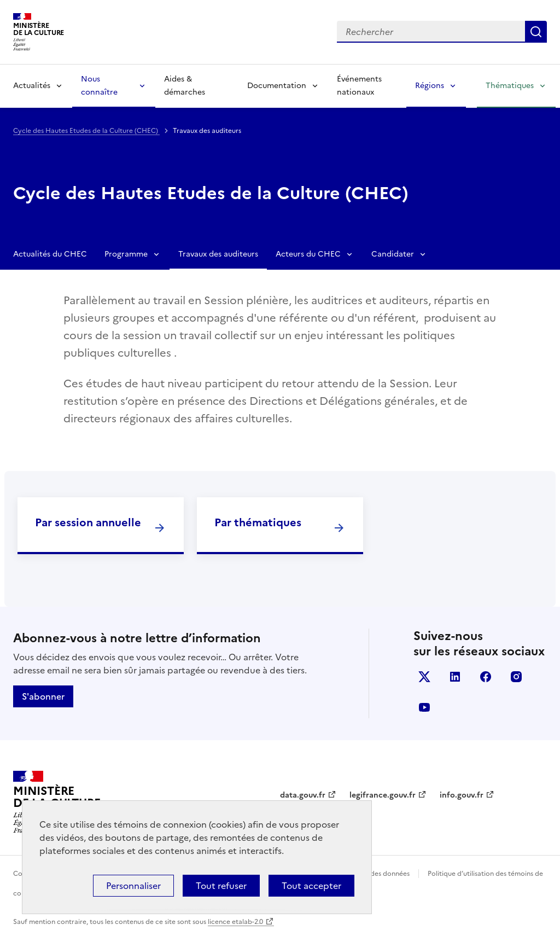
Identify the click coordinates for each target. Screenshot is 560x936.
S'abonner (43, 696)
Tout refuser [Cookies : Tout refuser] (221, 886)
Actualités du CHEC (50, 254)
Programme (126, 254)
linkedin (455, 677)
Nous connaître (99, 86)
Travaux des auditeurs (218, 254)
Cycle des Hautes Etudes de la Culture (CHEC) (86, 131)
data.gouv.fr (303, 795)
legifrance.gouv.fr (383, 795)
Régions (430, 86)
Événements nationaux (359, 86)
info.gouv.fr (462, 795)
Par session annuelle (88, 522)
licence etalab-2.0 (235, 922)
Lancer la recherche (536, 32)
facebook (486, 677)
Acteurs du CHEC (308, 254)
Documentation (277, 86)
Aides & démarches (185, 86)
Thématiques (510, 86)
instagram (516, 677)
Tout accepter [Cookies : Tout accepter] (311, 886)
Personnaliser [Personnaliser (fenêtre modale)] (133, 886)
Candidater (393, 254)
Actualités (32, 86)
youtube (424, 707)
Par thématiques (258, 522)
